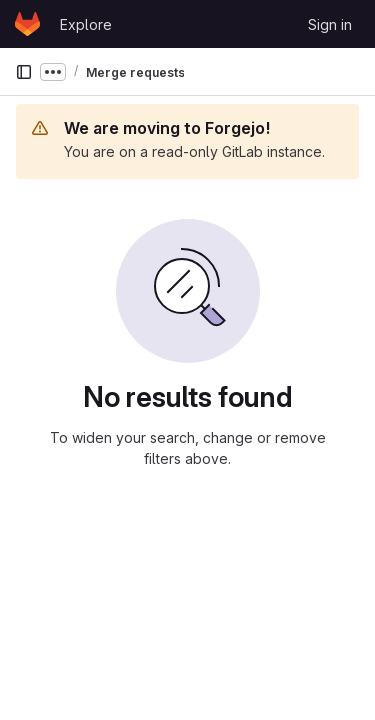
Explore (86, 24)
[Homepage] (27, 24)
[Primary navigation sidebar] (24, 72)
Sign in (330, 24)
